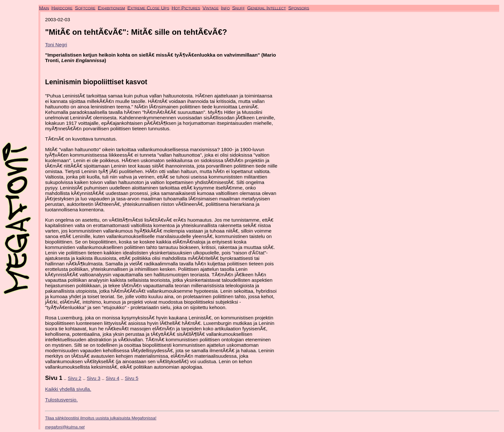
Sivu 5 (131, 378)
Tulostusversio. (61, 400)
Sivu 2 (75, 378)
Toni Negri (56, 45)
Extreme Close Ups (148, 8)
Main (44, 8)
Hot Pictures (186, 8)
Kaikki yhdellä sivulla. (68, 389)
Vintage (211, 8)
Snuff (238, 8)
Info (225, 8)
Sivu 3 (94, 378)
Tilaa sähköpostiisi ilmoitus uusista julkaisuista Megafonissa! (101, 418)
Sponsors (299, 8)
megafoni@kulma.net (65, 427)
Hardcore (62, 8)
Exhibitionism (111, 8)
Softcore (85, 8)
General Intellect (267, 8)
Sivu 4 (113, 378)
